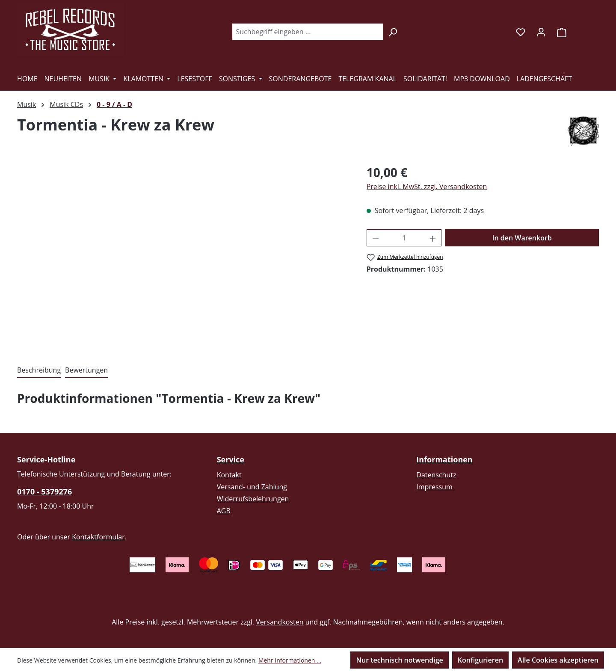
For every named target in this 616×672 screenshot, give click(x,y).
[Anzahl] (404, 238)
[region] (183, 255)
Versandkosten (280, 622)
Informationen (444, 459)
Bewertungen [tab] (86, 370)
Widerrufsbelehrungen (253, 499)
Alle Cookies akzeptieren (558, 660)
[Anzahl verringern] (376, 238)
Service (231, 459)
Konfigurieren (480, 660)
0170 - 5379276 (44, 491)
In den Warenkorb (522, 238)
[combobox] (308, 32)
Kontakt (229, 475)
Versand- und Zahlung (252, 487)
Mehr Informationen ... (290, 660)
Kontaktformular (98, 537)
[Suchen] (393, 32)
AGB (224, 511)
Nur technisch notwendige (399, 660)
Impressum (434, 487)
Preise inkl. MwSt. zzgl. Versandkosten (427, 187)
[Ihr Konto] (541, 32)
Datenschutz (436, 475)
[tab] (39, 370)
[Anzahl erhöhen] (433, 238)
